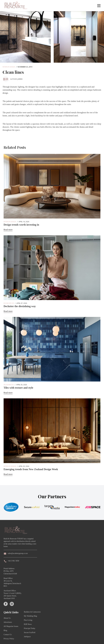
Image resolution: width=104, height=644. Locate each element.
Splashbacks (9, 385)
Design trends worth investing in (21, 225)
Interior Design (9, 67)
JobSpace (27, 637)
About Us (7, 618)
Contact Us (8, 635)
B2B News (28, 624)
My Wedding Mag (30, 616)
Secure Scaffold (30, 632)
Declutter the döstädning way (20, 306)
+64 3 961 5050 (13, 561)
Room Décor (9, 303)
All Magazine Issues (11, 626)
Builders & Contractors (32, 612)
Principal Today (30, 628)
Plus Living (28, 620)
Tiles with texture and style (18, 388)
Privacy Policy (9, 639)
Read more (8, 230)
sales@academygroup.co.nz (18, 553)
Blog (5, 630)
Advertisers (8, 622)
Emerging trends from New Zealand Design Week (31, 469)
